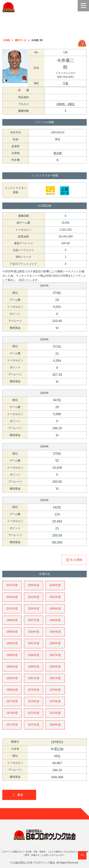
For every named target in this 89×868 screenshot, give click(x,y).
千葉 (66, 83)
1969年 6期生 (66, 104)
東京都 (58, 153)
